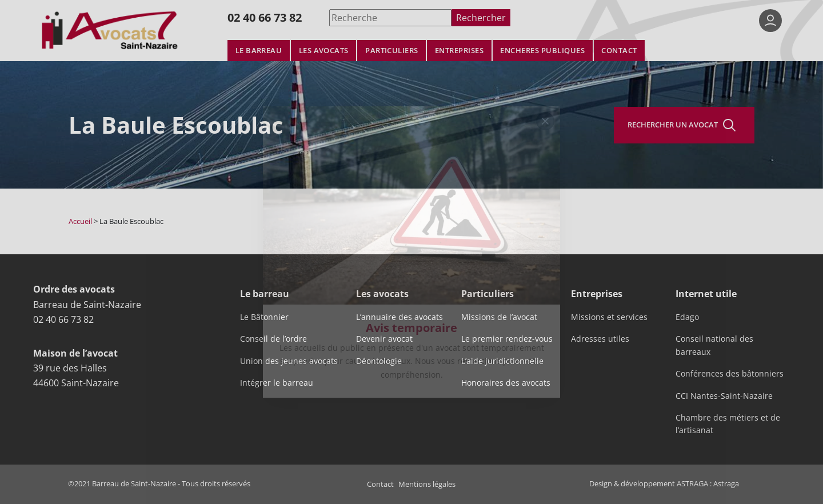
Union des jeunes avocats (289, 361)
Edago (687, 317)
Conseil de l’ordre (273, 339)
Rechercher (481, 17)
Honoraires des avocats (506, 383)
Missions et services (609, 317)
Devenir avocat (384, 339)
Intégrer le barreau (277, 383)
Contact (619, 51)
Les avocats (324, 51)
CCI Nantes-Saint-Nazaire (724, 396)
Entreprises (459, 51)
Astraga (726, 483)
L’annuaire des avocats (399, 317)
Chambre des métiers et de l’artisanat (728, 424)
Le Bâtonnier (264, 317)
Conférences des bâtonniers (730, 374)
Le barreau (259, 51)
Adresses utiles (600, 339)
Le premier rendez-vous (507, 339)
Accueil (80, 221)
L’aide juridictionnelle (502, 361)
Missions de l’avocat (499, 317)
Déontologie (379, 361)
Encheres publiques (542, 51)
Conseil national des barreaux (714, 345)
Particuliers (392, 51)
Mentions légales (427, 484)
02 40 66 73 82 (265, 17)
